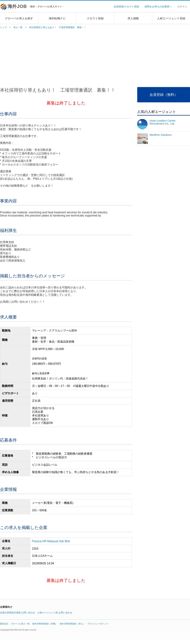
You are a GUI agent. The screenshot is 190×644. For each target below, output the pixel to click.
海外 (36, 6)
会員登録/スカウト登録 (126, 7)
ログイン (182, 7)
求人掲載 (133, 18)
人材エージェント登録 (171, 18)
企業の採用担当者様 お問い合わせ (18, 613)
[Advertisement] (95, 57)
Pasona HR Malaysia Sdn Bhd (51, 541)
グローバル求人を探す (19, 18)
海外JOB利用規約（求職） (45, 624)
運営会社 (4, 624)
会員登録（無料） (164, 95)
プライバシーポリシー (98, 624)
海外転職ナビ (57, 18)
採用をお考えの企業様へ (158, 7)
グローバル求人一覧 (20, 624)
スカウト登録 (95, 18)
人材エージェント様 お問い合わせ (55, 613)
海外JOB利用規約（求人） (72, 624)
